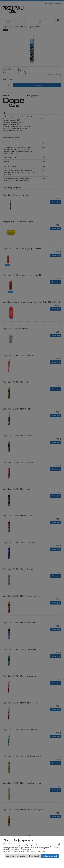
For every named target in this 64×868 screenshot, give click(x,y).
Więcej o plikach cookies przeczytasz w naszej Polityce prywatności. (25, 852)
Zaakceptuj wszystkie (50, 856)
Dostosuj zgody (34, 856)
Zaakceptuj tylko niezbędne (16, 856)
